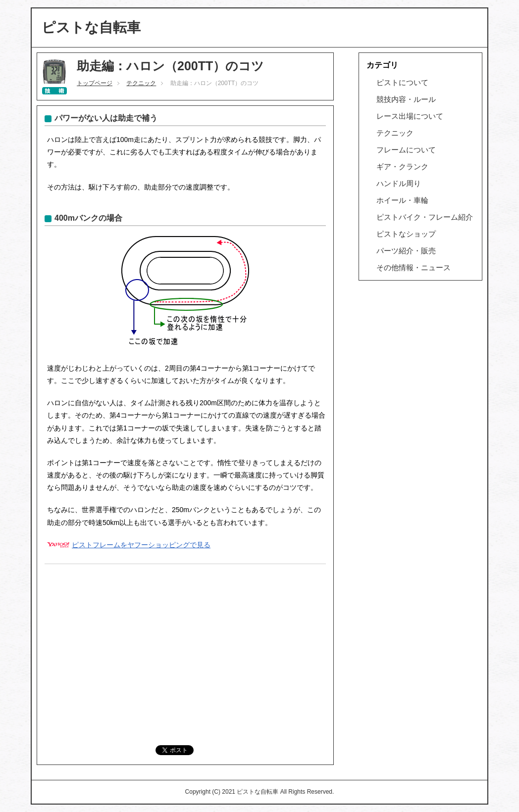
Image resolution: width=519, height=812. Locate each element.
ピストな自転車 (91, 27)
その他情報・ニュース (414, 267)
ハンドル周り (399, 183)
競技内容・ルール (406, 99)
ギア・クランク (402, 167)
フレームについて (406, 150)
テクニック (141, 83)
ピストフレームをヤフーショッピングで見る (141, 545)
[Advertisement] (185, 646)
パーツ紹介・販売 (406, 251)
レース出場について (410, 116)
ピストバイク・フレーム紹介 (425, 217)
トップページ (95, 83)
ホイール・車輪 (402, 200)
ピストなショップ (406, 234)
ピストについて (402, 82)
